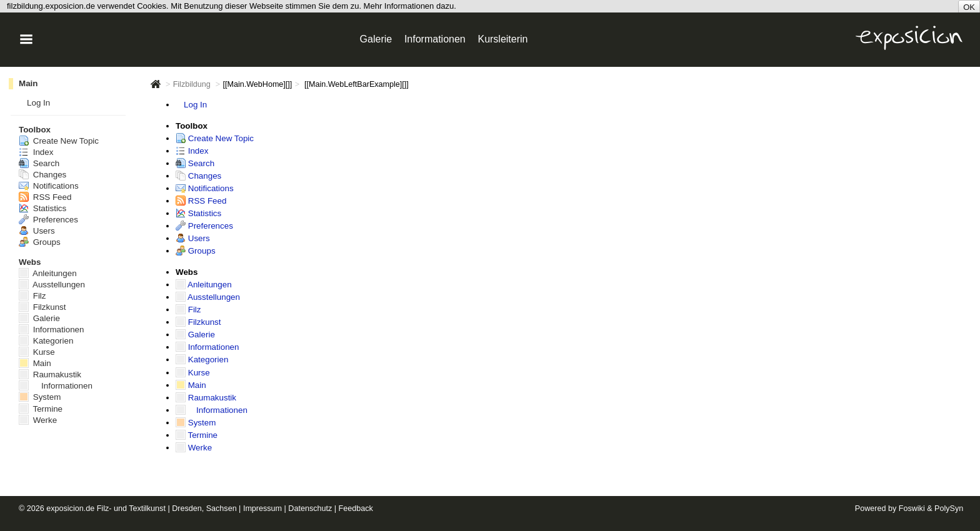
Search (195, 163)
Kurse (193, 373)
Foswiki (912, 509)
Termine (197, 435)
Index (192, 151)
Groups (196, 251)
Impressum (262, 509)
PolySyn (949, 509)
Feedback (356, 509)
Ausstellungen (208, 297)
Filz (188, 310)
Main (191, 385)
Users (193, 238)
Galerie (195, 335)
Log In (195, 105)
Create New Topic (215, 138)
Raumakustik (206, 398)
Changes (198, 176)
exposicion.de (70, 509)
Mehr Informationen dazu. (410, 6)
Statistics (198, 213)
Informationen (207, 347)
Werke (194, 448)
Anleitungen (204, 285)
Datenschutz (310, 509)
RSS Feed (201, 201)
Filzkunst (198, 322)
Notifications (205, 188)
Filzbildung (192, 84)
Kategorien (202, 360)
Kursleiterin (502, 39)
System (196, 423)
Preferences (204, 226)
